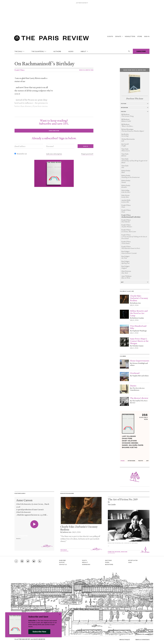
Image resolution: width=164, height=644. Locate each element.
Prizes (107, 562)
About (84, 51)
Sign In (147, 36)
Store (140, 36)
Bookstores (109, 564)
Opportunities (133, 560)
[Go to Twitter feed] (28, 561)
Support (62, 562)
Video (130, 562)
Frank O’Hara (19, 70)
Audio (71, 51)
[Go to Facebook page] (22, 561)
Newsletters (130, 36)
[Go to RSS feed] (40, 561)
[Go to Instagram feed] (16, 561)
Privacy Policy (125, 640)
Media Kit (85, 562)
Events (110, 36)
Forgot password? (87, 154)
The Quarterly (39, 51)
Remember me (22, 154)
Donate (119, 36)
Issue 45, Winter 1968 (86, 70)
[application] (34, 534)
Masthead (108, 560)
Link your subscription (54, 154)
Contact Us (63, 564)
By (109, 502)
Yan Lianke (112, 504)
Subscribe (141, 51)
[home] (51, 39)
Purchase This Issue (135, 99)
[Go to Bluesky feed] (34, 561)
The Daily (19, 51)
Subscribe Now (39, 632)
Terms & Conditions (142, 640)
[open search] (129, 51)
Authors (57, 51)
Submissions (86, 564)
